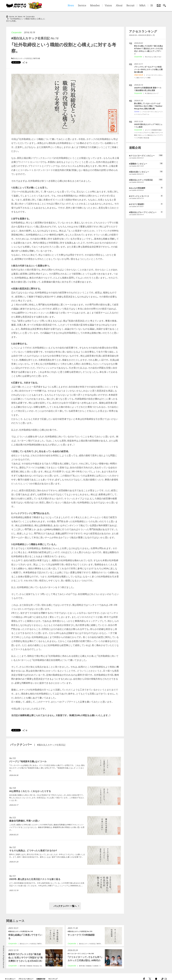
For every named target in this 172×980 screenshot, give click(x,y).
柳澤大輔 (37, 54)
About (119, 6)
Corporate (16, 28)
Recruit (130, 6)
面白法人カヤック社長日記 (22, 54)
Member (95, 6)
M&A (142, 6)
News (20, 16)
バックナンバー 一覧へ (65, 901)
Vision (108, 6)
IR (152, 6)
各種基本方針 (41, 974)
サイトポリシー (10, 974)
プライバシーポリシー (26, 974)
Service (82, 6)
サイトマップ (53, 974)
